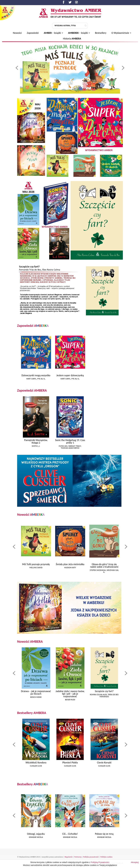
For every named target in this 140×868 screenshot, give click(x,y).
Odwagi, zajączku (36, 834)
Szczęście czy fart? (104, 691)
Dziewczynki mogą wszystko (36, 375)
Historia (72, 39)
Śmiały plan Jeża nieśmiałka (70, 564)
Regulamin (69, 857)
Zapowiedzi (33, 33)
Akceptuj (135, 864)
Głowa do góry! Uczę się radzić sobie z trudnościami (104, 566)
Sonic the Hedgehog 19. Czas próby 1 (70, 441)
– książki (53, 33)
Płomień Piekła (70, 763)
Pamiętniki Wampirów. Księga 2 (36, 441)
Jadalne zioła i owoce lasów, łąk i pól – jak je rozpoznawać (70, 694)
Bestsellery (101, 33)
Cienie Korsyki (104, 763)
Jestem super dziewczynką (70, 375)
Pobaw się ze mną (104, 834)
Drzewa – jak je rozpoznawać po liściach (36, 692)
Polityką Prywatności (100, 864)
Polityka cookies (106, 857)
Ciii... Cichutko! (70, 834)
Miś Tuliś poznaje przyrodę (36, 564)
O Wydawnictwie (121, 33)
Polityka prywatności (91, 857)
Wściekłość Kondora (36, 763)
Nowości (17, 33)
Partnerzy (78, 857)
